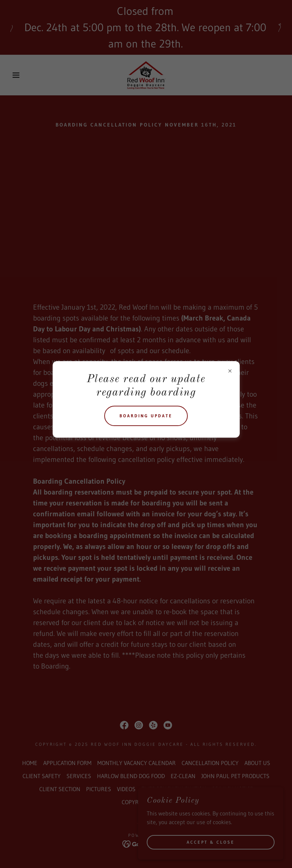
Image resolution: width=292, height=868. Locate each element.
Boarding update (146, 416)
